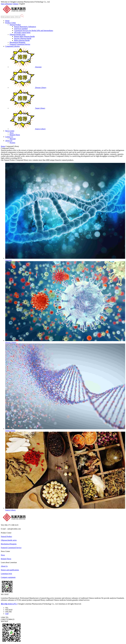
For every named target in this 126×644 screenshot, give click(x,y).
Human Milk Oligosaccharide (24, 36)
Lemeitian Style (6, 574)
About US (9, 141)
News (12, 133)
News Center (10, 131)
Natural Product (15, 25)
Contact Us (9, 137)
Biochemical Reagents (17, 42)
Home (7, 21)
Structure (26, 67)
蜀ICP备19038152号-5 (9, 604)
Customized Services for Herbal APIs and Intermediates (34, 31)
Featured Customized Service (20, 44)
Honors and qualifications (10, 570)
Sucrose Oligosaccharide (23, 38)
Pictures (12, 143)
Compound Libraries (13, 46)
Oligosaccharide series (17, 34)
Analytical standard (21, 29)
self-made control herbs (22, 32)
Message (13, 139)
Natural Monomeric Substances (25, 27)
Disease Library (28, 88)
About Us (4, 566)
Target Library (27, 108)
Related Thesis (15, 135)
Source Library (28, 129)
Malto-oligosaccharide (22, 40)
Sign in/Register (7, 4)
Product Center (10, 23)
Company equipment (8, 577)
